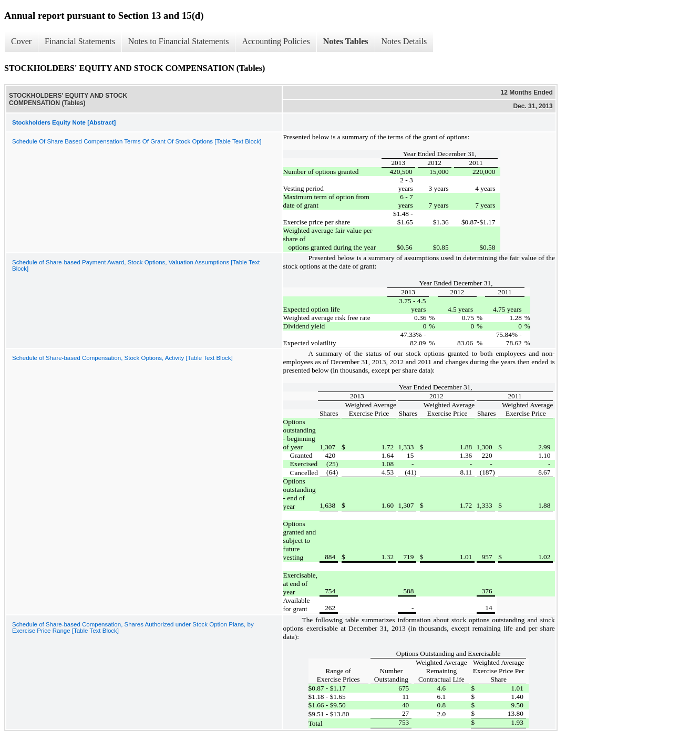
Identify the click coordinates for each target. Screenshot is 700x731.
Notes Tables (346, 41)
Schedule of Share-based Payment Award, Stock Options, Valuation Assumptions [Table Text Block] (136, 265)
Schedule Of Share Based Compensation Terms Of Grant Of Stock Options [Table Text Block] (137, 141)
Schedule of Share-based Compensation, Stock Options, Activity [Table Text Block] (122, 358)
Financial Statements (80, 41)
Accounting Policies (276, 41)
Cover (21, 41)
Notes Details (404, 41)
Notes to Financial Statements (179, 41)
